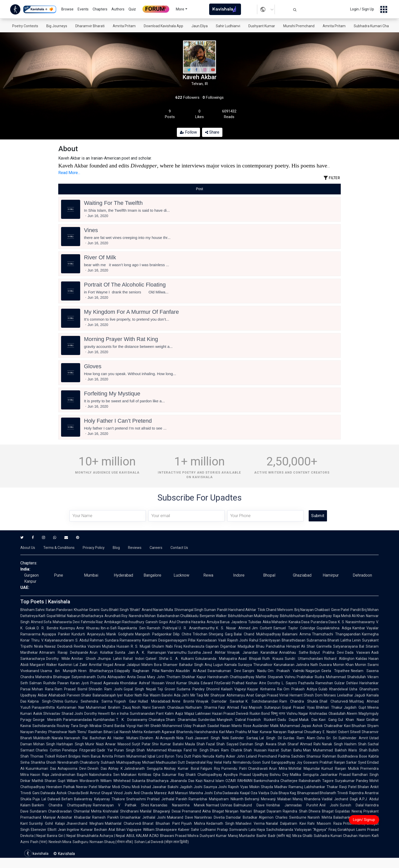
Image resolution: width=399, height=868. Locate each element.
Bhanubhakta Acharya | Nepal (101, 836)
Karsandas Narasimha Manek (178, 805)
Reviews (135, 548)
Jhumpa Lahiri (110, 659)
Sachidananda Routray (51, 726)
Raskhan (95, 732)
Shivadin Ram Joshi (105, 689)
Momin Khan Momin (350, 665)
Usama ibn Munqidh (59, 671)
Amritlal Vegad (101, 665)
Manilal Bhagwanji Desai (160, 811)
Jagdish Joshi (191, 787)
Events (83, 9)
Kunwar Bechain (94, 830)
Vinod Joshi (123, 793)
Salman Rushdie (43, 683)
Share (212, 132)
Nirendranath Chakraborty (79, 762)
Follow (188, 132)
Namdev (168, 671)
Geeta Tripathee (336, 671)
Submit (318, 516)
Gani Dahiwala (44, 793)
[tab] (105, 189)
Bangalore (152, 575)
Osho (321, 738)
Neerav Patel (87, 787)
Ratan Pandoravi (59, 610)
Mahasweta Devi (66, 622)
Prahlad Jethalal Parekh (167, 799)
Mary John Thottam (164, 677)
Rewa (208, 575)
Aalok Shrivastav (47, 714)
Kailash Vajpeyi (234, 689)
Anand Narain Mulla (157, 610)
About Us (28, 548)
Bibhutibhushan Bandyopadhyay (306, 616)
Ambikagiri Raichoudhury (124, 622)
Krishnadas (318, 714)
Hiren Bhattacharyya (96, 671)
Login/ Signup (364, 820)
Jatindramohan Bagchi (69, 775)
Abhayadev (117, 677)
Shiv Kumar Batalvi (168, 744)
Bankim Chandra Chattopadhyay (62, 805)
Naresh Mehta (131, 732)
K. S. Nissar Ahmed (233, 628)
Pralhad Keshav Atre (249, 683)
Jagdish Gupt (355, 707)
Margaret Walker (43, 665)
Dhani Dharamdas (181, 720)
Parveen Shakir (79, 695)
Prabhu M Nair (247, 732)
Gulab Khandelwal (333, 689)
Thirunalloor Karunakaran (274, 665)
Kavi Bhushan (355, 726)
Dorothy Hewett (97, 714)
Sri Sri (332, 738)
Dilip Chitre (182, 634)
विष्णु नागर (278, 714)
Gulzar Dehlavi (346, 683)
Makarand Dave (180, 817)
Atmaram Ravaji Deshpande (64, 652)
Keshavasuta (194, 646)
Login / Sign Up (362, 9)
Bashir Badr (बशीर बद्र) (274, 836)
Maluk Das (308, 720)
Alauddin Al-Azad (191, 671)
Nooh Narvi (141, 707)
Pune (59, 575)
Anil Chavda (143, 793)
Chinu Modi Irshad (136, 787)
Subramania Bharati (323, 640)
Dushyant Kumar (262, 26)
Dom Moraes (325, 695)
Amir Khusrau (88, 628)
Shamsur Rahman (321, 756)
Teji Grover (166, 689)
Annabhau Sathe (294, 652)
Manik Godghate (120, 634)
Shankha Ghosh (44, 762)
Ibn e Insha (120, 714)
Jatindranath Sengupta (143, 769)
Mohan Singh (44, 744)
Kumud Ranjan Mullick (340, 769)
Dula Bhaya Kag (283, 793)
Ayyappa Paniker (56, 634)
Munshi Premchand (299, 26)
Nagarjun (313, 671)
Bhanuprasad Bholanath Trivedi (323, 793)
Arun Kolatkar (102, 652)
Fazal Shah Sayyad (222, 744)
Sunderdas (207, 720)
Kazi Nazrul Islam (210, 781)
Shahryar (218, 695)
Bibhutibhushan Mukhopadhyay (253, 616)
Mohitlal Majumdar (304, 769)
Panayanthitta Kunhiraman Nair (58, 707)
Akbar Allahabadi (52, 695)
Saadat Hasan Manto (225, 726)
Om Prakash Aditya (300, 689)
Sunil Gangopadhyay (279, 762)
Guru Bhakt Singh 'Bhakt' (120, 610)
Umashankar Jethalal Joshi (143, 817)
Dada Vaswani (358, 652)
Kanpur (30, 581)
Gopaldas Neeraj (348, 811)
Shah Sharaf (288, 744)
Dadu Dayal (288, 720)
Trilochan (200, 634)
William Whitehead (115, 781)
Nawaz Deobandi (59, 646)
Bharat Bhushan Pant (161, 823)
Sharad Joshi (72, 714)
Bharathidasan (294, 640)
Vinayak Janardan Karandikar (252, 652)
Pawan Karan (69, 683)
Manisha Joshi (201, 793)
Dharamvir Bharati (90, 26)
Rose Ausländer (256, 726)
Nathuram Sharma (201, 707)
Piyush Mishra (193, 823)
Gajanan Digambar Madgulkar (230, 646)
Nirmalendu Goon (247, 762)
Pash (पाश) (39, 842)
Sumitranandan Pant (147, 714)
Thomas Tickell (42, 756)
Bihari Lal (111, 732)
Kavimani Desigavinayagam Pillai (169, 640)
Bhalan (363, 787)
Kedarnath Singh (220, 823)
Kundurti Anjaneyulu (88, 634)
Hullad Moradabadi (154, 701)
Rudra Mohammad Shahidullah (340, 677)
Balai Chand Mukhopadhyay (257, 634)
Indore (239, 575)
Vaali (222, 640)
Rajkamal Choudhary (305, 732)
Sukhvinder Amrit (353, 738)
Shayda (267, 787)
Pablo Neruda (203, 756)
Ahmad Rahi (310, 744)
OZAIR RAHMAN (239, 781)
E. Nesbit (330, 732)
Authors (118, 9)
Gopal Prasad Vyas (298, 707)
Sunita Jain (125, 652)
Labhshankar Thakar (321, 787)
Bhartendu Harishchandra (197, 732)
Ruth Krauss (273, 659)
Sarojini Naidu (254, 671)
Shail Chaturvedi (334, 701)
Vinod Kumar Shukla (183, 683)
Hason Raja (40, 775)
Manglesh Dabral (231, 720)
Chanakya (157, 720)
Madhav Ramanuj (289, 787)
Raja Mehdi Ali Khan (349, 616)
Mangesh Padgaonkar (153, 634)
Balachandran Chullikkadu (178, 616)
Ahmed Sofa (41, 622)
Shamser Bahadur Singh (183, 665)
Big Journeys (57, 26)
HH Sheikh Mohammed (163, 726)
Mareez (160, 793)
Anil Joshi (329, 805)
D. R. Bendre (48, 628)
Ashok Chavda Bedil (73, 793)
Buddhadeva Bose (352, 756)
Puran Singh (125, 750)
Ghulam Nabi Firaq (167, 646)
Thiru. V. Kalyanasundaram (53, 640)
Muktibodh (42, 738)
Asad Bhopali (250, 659)
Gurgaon (31, 575)
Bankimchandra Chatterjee (276, 781)
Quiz (132, 9)
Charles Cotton (48, 750)
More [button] (180, 9)
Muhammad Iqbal (141, 756)
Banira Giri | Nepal (61, 836)
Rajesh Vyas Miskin (244, 787)
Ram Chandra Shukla (299, 701)
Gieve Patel (340, 610)
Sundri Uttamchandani (304, 659)
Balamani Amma (296, 634)
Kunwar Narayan (273, 732)
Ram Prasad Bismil (71, 689)
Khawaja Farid (180, 750)
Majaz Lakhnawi (198, 714)
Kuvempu (67, 628)
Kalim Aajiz (174, 714)
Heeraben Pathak (61, 787)
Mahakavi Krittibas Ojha (141, 775)
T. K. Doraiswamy (132, 720)
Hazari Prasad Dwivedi (230, 714)
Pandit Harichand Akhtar (237, 610)
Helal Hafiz (223, 762)
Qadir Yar (105, 750)
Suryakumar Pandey (352, 781)
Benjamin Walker (213, 616)
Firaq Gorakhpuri (342, 830)
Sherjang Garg (221, 634)
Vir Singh (201, 750)
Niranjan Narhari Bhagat (245, 811)
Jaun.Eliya (199, 26)
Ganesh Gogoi (157, 622)
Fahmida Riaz (92, 622)
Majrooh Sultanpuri (265, 707)
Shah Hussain (255, 750)
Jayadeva (239, 622)
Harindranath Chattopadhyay (231, 677)
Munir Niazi (95, 744)
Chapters (100, 9)
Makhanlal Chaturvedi (123, 823)
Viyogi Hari (135, 726)
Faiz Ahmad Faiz (233, 707)
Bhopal (269, 575)
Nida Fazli (185, 738)
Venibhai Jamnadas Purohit (292, 805)
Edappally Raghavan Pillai (137, 671)
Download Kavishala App (163, 26)
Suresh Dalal (352, 805)
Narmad (213, 805)
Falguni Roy (210, 769)
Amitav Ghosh (83, 659)
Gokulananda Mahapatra (216, 659)
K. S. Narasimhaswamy (356, 622)
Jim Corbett (262, 628)
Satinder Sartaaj (244, 738)
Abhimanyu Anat (240, 695)
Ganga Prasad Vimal (272, 695)
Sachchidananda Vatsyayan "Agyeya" (297, 830)
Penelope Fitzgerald (79, 750)
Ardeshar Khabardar (74, 817)
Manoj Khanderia (307, 799)
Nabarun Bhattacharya (85, 616)
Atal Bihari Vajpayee (125, 830)
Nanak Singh (332, 744)
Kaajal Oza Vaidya (255, 793)
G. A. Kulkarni (182, 659)
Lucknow (181, 575)
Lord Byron (165, 756)
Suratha (194, 652)
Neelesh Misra (60, 842)
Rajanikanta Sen (132, 628)
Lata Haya (257, 830)
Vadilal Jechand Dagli (340, 799)
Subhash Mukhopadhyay (121, 762)
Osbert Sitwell (349, 732)
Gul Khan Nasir (351, 720)
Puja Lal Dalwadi (46, 799)
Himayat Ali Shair (301, 646)
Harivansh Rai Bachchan (85, 738)
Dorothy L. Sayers (282, 683)
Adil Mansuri (178, 793)
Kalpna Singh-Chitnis (46, 701)
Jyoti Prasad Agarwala (100, 683)
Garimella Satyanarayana (337, 646)
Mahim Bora (152, 665)
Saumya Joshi (215, 787)
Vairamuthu (177, 652)
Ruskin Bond (260, 714)
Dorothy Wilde (58, 659)
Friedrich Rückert (262, 720)
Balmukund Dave (249, 805)
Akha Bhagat (213, 811)
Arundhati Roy (116, 616)
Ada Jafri (181, 695)
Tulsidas (255, 622)
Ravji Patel (348, 787)
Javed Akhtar (214, 652)
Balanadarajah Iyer (108, 695)
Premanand (191, 811)
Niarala (57, 738)
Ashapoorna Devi (72, 769)
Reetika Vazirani (87, 646)
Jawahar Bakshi (165, 787)
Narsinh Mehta (320, 817)
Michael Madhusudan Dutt (163, 762)
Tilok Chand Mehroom (275, 610)
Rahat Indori (134, 659)
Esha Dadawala (226, 793)
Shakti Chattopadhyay (204, 775)
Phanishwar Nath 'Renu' (68, 732)
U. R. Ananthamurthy (197, 628)
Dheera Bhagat (321, 811)
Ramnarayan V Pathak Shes (121, 805)
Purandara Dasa (324, 622)
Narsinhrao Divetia (210, 817)
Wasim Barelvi (161, 695)
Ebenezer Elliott (44, 830)
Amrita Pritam (124, 26)
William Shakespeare (160, 830)
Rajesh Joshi (238, 640)
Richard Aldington (339, 659)
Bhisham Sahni (32, 610)
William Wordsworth (83, 781)
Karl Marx (227, 732)
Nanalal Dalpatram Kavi (286, 823)
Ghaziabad (302, 575)
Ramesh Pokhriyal (162, 628)
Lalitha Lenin (351, 640)
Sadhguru (80, 842)
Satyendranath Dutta (89, 677)
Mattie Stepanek (269, 677)
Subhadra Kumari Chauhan (375, 26)
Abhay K (115, 769)
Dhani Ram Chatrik (226, 750)
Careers (156, 548)
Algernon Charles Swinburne (283, 817)
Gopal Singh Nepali (140, 689)
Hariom (365, 836)
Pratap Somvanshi (232, 830)
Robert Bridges (68, 756)
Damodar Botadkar (242, 817)
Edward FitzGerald (216, 683)
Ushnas (226, 805)
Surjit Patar (141, 744)
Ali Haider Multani (123, 738)
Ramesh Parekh (105, 817)
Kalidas (361, 659)
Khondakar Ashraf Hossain (142, 683)
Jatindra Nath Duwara (314, 665)
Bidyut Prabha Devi (327, 652)
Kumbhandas (104, 720)
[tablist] (199, 189)
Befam (67, 799)
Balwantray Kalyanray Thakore (99, 799)
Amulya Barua (218, 622)
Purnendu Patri (234, 769)
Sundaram (38, 811)
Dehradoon (362, 575)
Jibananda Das (182, 781)
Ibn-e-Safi (109, 628)
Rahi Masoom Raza (325, 823)
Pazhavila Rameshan (316, 683)
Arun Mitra (278, 769)
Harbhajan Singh (70, 744)
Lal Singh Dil (270, 738)
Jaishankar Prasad (335, 775)
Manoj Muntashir (242, 836)
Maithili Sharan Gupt (49, 781)
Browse (67, 9)
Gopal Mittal (56, 616)
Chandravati (258, 769)
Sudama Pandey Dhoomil (198, 689)
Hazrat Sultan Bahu (285, 750)
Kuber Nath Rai (136, 695)
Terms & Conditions (59, 548)
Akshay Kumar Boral (181, 769)
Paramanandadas (78, 720)
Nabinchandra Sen (104, 775)
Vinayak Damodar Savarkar (220, 701)
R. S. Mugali (141, 646)
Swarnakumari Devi (224, 671)
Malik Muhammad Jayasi (291, 726)
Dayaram (274, 811)
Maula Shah (195, 744)
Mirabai (96, 726)
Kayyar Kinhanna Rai (265, 689)
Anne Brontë (183, 701)
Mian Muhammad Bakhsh (325, 750)
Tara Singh (80, 726)
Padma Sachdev (292, 756)
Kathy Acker (226, 756)
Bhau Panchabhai (270, 646)
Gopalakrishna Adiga (334, 628)
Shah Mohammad (152, 750)
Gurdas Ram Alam (299, 738)
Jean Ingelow (69, 830)
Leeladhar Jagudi (351, 695)
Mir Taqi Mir (200, 695)
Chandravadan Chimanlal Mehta (75, 811)
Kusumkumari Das (41, 769)
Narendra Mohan (142, 616)
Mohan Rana (43, 689)
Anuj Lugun (214, 665)
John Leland (247, 756)
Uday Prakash (195, 726)
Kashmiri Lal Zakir (73, 665)
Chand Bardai (114, 726)
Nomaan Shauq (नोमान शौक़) (111, 842)
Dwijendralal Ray (199, 762)
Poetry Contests (25, 26)
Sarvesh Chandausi (168, 707)
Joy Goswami (307, 762)
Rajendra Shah (295, 811)
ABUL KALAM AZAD (142, 836)
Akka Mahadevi (275, 622)
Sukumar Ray (173, 775)
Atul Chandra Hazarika (187, 622)
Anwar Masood (118, 744)
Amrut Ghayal (101, 793)
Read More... (69, 173)
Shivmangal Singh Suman (195, 610)
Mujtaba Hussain (116, 646)
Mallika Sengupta (304, 775)
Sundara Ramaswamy (123, 640)
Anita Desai (136, 677)
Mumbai (91, 575)
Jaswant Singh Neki (212, 738)
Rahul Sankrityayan (265, 640)
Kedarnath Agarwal (159, 732)
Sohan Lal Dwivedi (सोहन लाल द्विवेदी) (162, 842)
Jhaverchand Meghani (85, 823)
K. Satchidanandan (262, 701)
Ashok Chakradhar (328, 726)
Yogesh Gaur (125, 701)
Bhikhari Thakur (329, 707)
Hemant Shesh (302, 695)
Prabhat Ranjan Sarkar (338, 762)
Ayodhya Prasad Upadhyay (246, 775)
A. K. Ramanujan (151, 652)
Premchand (267, 756)
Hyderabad (123, 575)
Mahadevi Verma (250, 823)
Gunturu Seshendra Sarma (89, 701)
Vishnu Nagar (297, 714)
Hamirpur (331, 575)
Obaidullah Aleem (343, 714)
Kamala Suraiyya (238, 665)
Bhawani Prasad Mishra (179, 836)
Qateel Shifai (157, 659)
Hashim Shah (355, 744)
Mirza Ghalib (302, 836)
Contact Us (179, 548)
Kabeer (184, 830)
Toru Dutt (183, 756)
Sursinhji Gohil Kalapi (47, 823)
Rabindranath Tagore (316, 781)
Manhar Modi (109, 787)
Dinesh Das (97, 769)
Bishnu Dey (279, 775)
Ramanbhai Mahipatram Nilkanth (216, 799)
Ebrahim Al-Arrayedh (157, 738)
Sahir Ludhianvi (228, 26)
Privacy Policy (94, 548)
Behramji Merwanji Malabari (268, 799)
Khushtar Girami (87, 610)
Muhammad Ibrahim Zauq (108, 707)
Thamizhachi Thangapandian (336, 634)
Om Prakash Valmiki (286, 671)
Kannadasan (207, 640)
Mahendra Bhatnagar (53, 677)
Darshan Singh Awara (258, 744)
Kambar (359, 628)
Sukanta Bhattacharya (150, 781)
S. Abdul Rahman (89, 640)
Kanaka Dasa (299, 622)
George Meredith (47, 720)
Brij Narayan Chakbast (312, 610)
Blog (116, 548)
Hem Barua (91, 756)
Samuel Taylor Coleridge (294, 628)
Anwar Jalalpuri (127, 665)
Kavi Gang (328, 720)
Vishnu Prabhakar (299, 677)
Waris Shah (358, 750)
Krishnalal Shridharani (121, 811)
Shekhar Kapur (194, 677)
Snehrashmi (136, 799)
